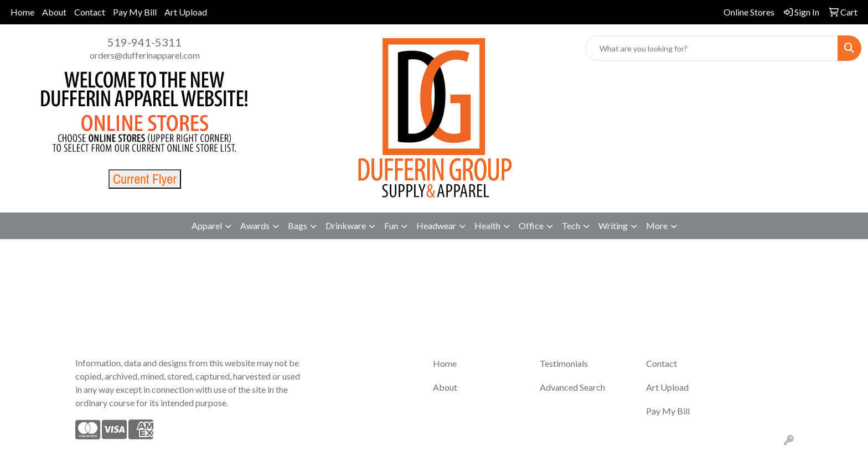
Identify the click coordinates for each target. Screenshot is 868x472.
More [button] (657, 225)
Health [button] (487, 225)
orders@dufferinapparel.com (145, 55)
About (54, 12)
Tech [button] (571, 225)
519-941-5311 (144, 42)
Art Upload (186, 12)
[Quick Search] (712, 48)
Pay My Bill (135, 12)
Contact (90, 12)
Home (22, 12)
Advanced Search (572, 387)
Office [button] (531, 225)
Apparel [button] (207, 225)
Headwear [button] (436, 225)
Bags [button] (298, 225)
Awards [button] (255, 225)
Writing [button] (613, 225)
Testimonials (564, 363)
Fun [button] (391, 225)
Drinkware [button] (346, 225)
